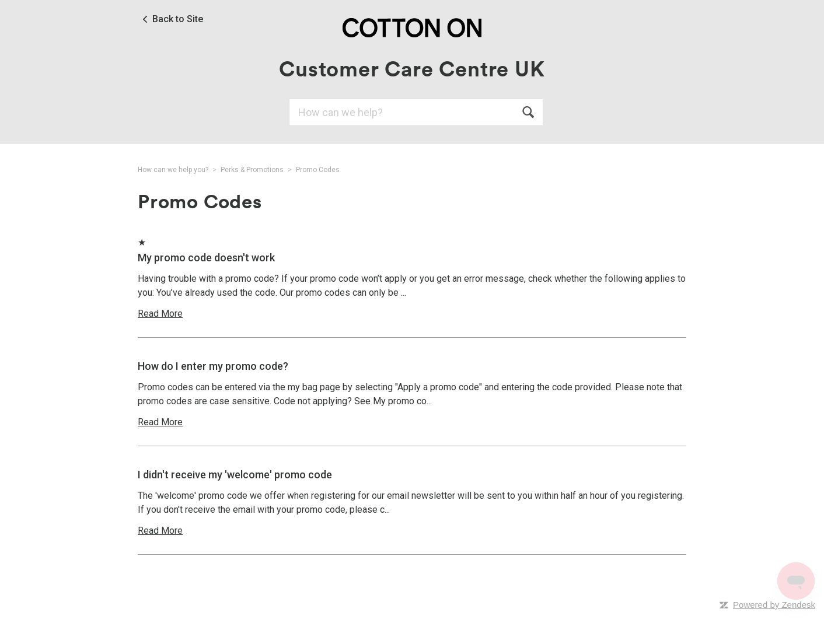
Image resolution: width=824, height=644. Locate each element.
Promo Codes (318, 170)
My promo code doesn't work (206, 258)
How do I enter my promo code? (213, 366)
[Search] (416, 112)
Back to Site (178, 19)
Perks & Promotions (252, 170)
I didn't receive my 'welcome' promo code (235, 475)
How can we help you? (173, 170)
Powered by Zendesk (774, 605)
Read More (160, 314)
